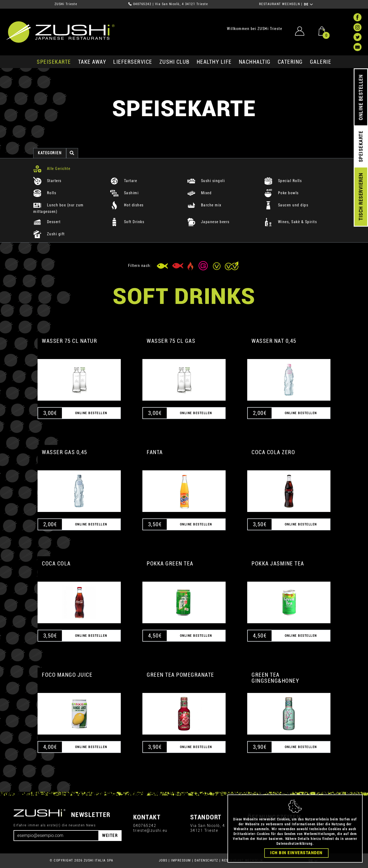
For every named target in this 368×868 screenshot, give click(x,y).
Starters (47, 181)
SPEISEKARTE (54, 62)
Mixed (199, 193)
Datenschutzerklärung (295, 844)
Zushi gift (49, 234)
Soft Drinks (127, 222)
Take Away (92, 62)
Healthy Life (214, 62)
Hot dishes (127, 205)
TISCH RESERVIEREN (361, 197)
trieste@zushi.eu (150, 830)
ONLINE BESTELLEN (361, 97)
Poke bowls (282, 193)
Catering (290, 62)
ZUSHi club (175, 62)
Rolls (45, 193)
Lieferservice (133, 62)
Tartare (124, 181)
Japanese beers (208, 222)
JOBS (163, 860)
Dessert (47, 222)
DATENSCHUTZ (206, 860)
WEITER (110, 835)
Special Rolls (283, 181)
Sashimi (124, 193)
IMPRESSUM (181, 860)
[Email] (56, 836)
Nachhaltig (255, 62)
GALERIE (321, 62)
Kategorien (50, 153)
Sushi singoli (206, 181)
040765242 (142, 4)
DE (309, 4)
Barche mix (204, 205)
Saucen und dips (286, 205)
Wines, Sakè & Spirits (291, 222)
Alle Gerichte (52, 169)
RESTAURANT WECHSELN (280, 4)
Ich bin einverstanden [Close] (296, 853)
